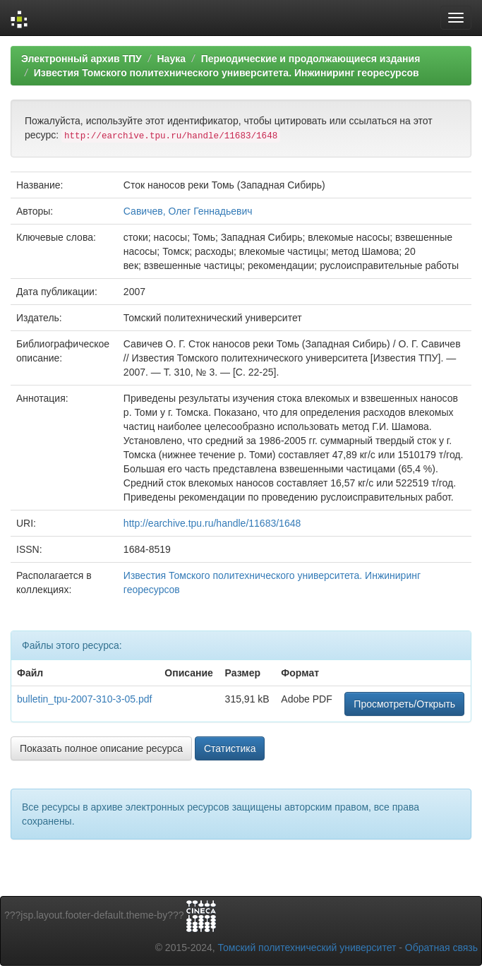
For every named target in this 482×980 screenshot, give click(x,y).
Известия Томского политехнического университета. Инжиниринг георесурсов (227, 73)
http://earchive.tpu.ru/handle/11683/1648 (212, 523)
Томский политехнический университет (307, 948)
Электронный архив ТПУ (82, 59)
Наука (171, 59)
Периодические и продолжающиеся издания (311, 59)
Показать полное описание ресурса (101, 748)
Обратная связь (441, 948)
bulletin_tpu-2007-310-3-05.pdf (84, 699)
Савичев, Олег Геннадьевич (188, 211)
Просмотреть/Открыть (404, 704)
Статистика (230, 748)
